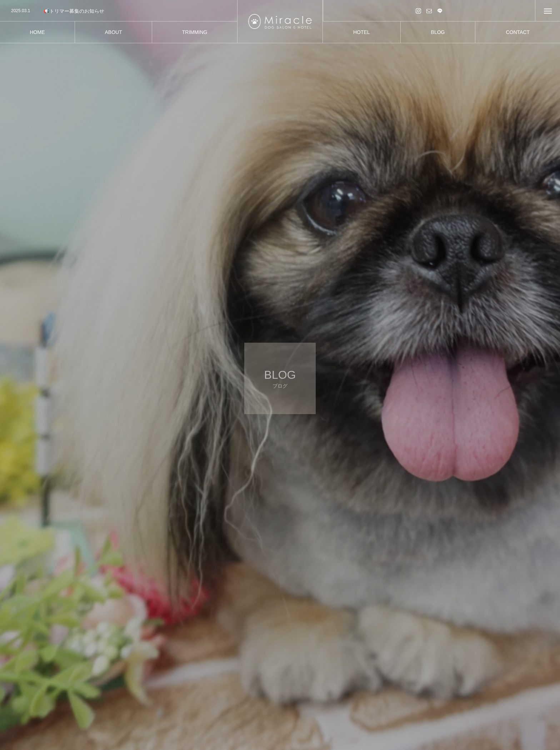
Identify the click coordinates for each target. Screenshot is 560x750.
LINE (440, 11)
